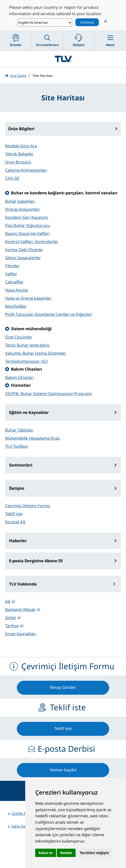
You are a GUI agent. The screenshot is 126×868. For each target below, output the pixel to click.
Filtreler (12, 266)
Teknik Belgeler (19, 154)
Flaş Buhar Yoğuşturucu (27, 225)
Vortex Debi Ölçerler (24, 250)
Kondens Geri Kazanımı (27, 217)
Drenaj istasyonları (23, 209)
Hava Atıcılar (17, 290)
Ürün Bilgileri (21, 129)
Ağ (8, 601)
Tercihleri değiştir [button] (94, 853)
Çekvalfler (14, 282)
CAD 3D (12, 178)
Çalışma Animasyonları (26, 170)
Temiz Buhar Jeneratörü (27, 345)
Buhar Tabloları (19, 430)
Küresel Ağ (15, 522)
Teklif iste (14, 514)
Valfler (11, 274)
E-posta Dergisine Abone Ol (36, 561)
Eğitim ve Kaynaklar (29, 412)
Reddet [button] (66, 853)
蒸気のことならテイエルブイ (63, 59)
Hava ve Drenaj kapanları (28, 298)
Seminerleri (21, 465)
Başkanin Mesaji (20, 609)
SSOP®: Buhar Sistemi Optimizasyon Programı (48, 393)
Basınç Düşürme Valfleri (27, 233)
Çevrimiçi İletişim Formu (28, 506)
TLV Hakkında (23, 584)
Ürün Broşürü (18, 162)
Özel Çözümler (19, 337)
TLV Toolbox (17, 446)
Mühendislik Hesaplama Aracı (33, 438)
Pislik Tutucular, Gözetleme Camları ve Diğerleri (49, 314)
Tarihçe (12, 626)
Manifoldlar (16, 306)
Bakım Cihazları (19, 377)
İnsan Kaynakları (21, 634)
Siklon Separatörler (23, 258)
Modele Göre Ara (21, 146)
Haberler (18, 541)
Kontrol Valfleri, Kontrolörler (32, 241)
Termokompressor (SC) (27, 361)
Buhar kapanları (20, 201)
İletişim (17, 488)
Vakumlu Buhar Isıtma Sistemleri (36, 353)
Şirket (11, 617)
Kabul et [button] (46, 853)
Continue (87, 22)
